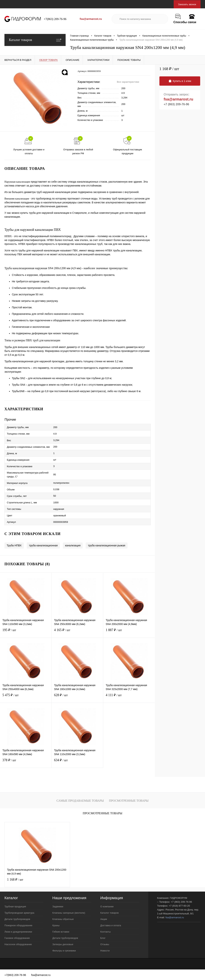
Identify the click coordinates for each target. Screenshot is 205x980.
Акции (104, 919)
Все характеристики (128, 82)
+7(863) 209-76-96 (55, 19)
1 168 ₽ (15, 880)
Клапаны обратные (63, 919)
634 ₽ (77, 762)
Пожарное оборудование (18, 925)
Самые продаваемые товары (80, 801)
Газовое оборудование (17, 938)
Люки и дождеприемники (18, 932)
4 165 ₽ (77, 632)
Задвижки (58, 906)
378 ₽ (26, 762)
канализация (73, 545)
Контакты (105, 932)
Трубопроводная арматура (19, 913)
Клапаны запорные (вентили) (69, 913)
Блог (103, 938)
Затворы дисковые (63, 944)
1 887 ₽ (129, 632)
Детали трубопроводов (17, 919)
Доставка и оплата (111, 925)
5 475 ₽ (26, 697)
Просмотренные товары (129, 801)
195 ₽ (26, 632)
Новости (105, 951)
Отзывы (105, 944)
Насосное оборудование (18, 944)
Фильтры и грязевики (64, 951)
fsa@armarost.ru (91, 19)
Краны (56, 925)
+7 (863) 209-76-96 (176, 104)
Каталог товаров (35, 40)
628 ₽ (77, 697)
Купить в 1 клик (180, 81)
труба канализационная (43, 545)
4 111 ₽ (129, 697)
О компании (107, 906)
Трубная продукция (15, 906)
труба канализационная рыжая (106, 545)
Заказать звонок (187, 4)
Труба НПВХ (14, 545)
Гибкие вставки (61, 932)
